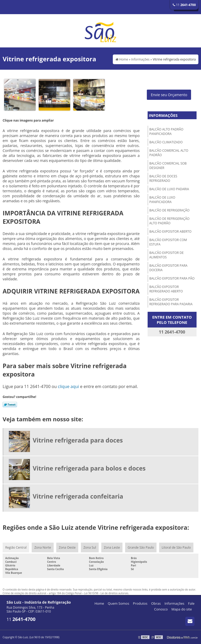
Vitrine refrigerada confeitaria (78, 496)
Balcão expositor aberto (171, 231)
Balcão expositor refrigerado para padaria (171, 302)
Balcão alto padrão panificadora (166, 132)
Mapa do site (182, 609)
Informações (163, 115)
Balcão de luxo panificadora (162, 200)
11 (184, 5)
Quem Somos (119, 603)
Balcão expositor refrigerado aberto (166, 289)
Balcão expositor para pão (172, 278)
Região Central (16, 547)
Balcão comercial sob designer (168, 166)
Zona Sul (90, 547)
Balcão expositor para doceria (169, 268)
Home (99, 603)
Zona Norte (43, 547)
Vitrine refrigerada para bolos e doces (89, 468)
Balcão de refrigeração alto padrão (170, 221)
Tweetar (10, 405)
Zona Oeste (67, 547)
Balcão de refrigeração (170, 210)
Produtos (140, 603)
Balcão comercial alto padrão (169, 153)
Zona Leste (112, 547)
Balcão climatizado (166, 142)
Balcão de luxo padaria (169, 189)
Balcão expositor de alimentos (167, 255)
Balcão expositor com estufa (168, 242)
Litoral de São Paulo (176, 547)
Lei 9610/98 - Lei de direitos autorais (106, 593)
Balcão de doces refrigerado (163, 178)
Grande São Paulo (141, 547)
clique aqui (68, 386)
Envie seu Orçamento (169, 95)
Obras (156, 603)
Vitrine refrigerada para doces (78, 440)
